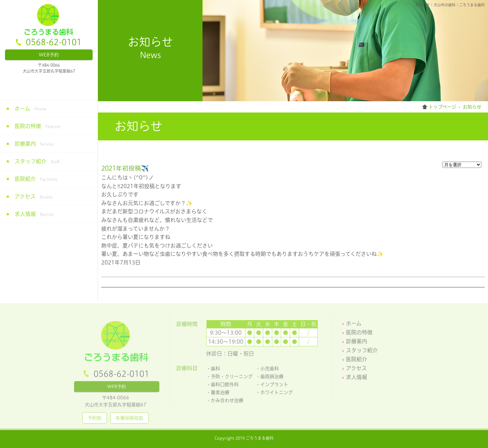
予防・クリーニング (232, 378)
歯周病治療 (272, 378)
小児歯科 (270, 370)
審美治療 (220, 394)
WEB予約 (49, 55)
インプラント (274, 386)
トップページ (442, 107)
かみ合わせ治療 (227, 402)
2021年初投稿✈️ (125, 168)
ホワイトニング (277, 394)
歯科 (215, 370)
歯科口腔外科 (225, 386)
